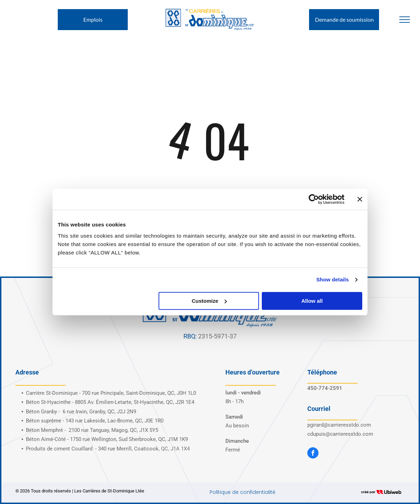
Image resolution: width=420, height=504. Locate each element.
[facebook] (313, 454)
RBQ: (190, 336)
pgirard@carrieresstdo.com (339, 425)
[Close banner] (360, 199)
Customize (209, 301)
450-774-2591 (325, 388)
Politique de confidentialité (243, 492)
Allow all (312, 301)
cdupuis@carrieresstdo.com (340, 434)
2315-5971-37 (217, 336)
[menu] (405, 20)
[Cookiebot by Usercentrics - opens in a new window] (314, 199)
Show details (333, 279)
